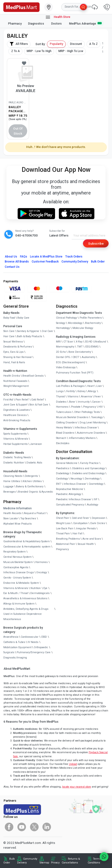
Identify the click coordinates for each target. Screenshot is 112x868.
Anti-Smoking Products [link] (17, 420)
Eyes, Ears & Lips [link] (13, 352)
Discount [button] (76, 44)
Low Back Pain (65, 529)
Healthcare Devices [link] (15, 415)
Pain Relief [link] (22, 400)
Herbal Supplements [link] (15, 444)
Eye (45, 588)
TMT (80, 347)
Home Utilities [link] (12, 481)
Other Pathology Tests (87, 412)
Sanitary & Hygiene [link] (28, 331)
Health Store (58, 17)
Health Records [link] (12, 513)
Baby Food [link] (9, 318)
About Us (11, 257)
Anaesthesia (11, 637)
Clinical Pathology (66, 318)
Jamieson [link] (36, 444)
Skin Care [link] (9, 331)
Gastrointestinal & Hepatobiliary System (27, 541)
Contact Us (12, 267)
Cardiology (62, 479)
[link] (21, 7)
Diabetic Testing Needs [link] (17, 457)
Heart (90, 386)
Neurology (76, 479)
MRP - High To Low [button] (71, 51)
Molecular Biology (83, 328)
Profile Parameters (91, 318)
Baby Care (23, 318)
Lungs (60, 391)
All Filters (19, 44)
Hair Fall (77, 534)
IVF (96, 499)
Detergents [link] (31, 476)
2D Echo (61, 352)
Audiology (93, 505)
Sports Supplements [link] (15, 434)
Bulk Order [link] (9, 861)
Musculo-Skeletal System (18, 562)
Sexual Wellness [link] (13, 342)
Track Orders (74, 257)
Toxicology (97, 417)
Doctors (57, 24)
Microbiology (75, 323)
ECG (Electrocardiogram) (71, 362)
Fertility (71, 391)
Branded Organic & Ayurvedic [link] (36, 492)
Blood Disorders (65, 433)
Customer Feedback (45, 262)
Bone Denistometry (80, 352)
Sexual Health (86, 544)
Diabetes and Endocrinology (88, 473)
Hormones (41, 562)
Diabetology (63, 473)
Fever (98, 397)
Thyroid (60, 397)
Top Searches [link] (28, 518)
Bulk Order (98, 262)
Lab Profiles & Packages (70, 386)
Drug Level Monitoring (93, 423)
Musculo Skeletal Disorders (72, 417)
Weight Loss (63, 523)
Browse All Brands (17, 262)
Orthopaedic (41, 647)
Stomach (61, 438)
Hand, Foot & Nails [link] (14, 362)
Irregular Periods (86, 529)
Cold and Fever (80, 518)
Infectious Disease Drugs (19, 572)
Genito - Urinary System (17, 578)
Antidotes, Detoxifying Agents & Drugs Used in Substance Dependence (26, 612)
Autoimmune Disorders (91, 433)
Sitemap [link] (44, 863)
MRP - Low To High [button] (39, 51)
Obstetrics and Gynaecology (88, 468)
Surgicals (9, 652)
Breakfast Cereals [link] (33, 376)
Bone (72, 402)
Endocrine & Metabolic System (21, 583)
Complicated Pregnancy (70, 505)
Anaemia (87, 397)
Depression (99, 518)
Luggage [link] (8, 487)
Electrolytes (63, 443)
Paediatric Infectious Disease (74, 499)
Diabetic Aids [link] (34, 463)
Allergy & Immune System (19, 604)
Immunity (84, 402)
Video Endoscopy (66, 367)
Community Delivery (75, 262)
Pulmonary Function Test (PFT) (75, 373)
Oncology (42, 572)
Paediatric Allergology (69, 494)
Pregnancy (90, 407)
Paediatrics (63, 468)
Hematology (63, 328)
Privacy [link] (55, 863)
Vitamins (73, 397)
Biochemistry (93, 323)
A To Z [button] (93, 44)
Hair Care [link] (9, 336)
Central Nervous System (18, 557)
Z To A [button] (15, 51)
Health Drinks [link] (12, 376)
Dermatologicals (40, 593)
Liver (99, 386)
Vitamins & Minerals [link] (16, 439)
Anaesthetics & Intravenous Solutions (25, 598)
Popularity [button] (56, 44)
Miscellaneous (12, 619)
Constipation (80, 523)
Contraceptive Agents (16, 567)
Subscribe (96, 243)
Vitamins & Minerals (16, 588)
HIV (101, 407)
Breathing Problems (68, 539)
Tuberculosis (64, 412)
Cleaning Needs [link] (13, 476)
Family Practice (89, 463)
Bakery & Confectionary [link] (30, 487)
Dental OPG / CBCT (68, 357)
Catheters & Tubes (14, 642)
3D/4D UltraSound (95, 342)
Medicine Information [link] (18, 508)
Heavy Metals (64, 428)
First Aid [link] (8, 400)
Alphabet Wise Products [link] (18, 524)
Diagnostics (36, 24)
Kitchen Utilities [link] (32, 481)
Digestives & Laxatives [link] (17, 410)
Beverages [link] (10, 492)
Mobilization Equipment (17, 647)
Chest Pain (63, 518)
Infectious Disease (86, 428)
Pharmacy (15, 24)
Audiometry (89, 357)
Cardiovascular (30, 637)
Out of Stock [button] (18, 131)
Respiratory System (15, 552)
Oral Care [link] (47, 331)
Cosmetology (96, 484)
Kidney (81, 391)
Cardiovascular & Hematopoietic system (27, 547)
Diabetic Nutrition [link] (14, 463)
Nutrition (36, 588)
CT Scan (68, 342)
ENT (59, 484)
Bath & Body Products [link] (30, 336)
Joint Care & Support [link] (15, 405)
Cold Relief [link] (38, 400)
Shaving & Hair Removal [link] (18, 357)
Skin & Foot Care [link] (39, 405)
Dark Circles (98, 523)
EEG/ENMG (92, 347)
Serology (61, 323)
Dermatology (92, 479)
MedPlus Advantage (86, 24)
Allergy (92, 391)
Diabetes (61, 402)
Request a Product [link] (35, 513)
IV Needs (33, 642)
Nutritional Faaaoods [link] (15, 381)
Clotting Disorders (66, 423)
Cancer (96, 402)
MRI (58, 342)
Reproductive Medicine (70, 489)
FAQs (24, 257)
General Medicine (67, 463)
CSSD (44, 637)
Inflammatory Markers (82, 438)
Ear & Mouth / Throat (16, 593)
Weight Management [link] (16, 386)
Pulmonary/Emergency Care (34, 652)
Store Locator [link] (11, 518)
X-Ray (79, 342)
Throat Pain (63, 534)
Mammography (65, 347)
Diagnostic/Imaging (15, 658)
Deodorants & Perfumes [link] (18, 347)
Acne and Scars (92, 539)
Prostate (76, 407)
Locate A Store (46, 257)
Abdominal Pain (66, 544)
